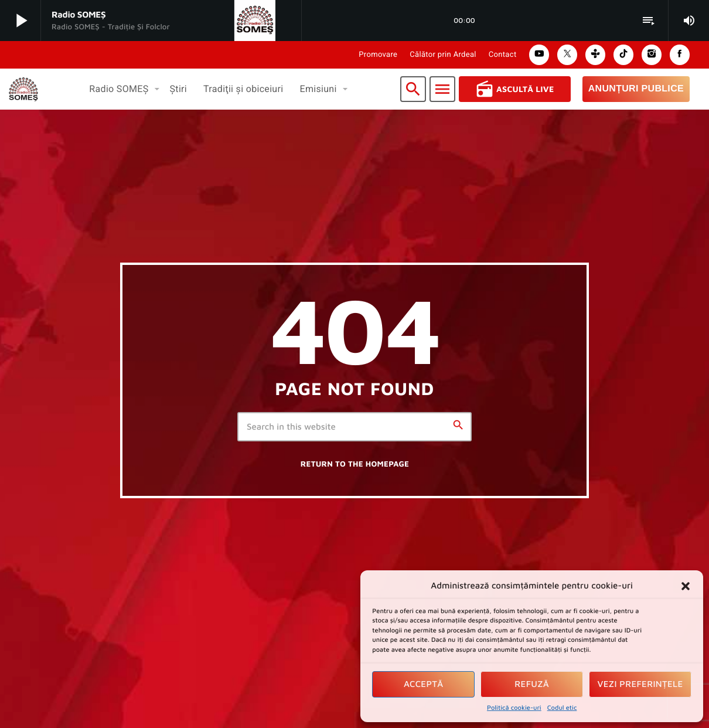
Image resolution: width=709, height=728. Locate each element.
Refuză (532, 684)
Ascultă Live (515, 89)
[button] (686, 586)
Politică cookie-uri (514, 708)
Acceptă (424, 684)
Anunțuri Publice (636, 89)
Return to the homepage (355, 464)
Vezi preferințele (640, 684)
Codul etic (562, 708)
